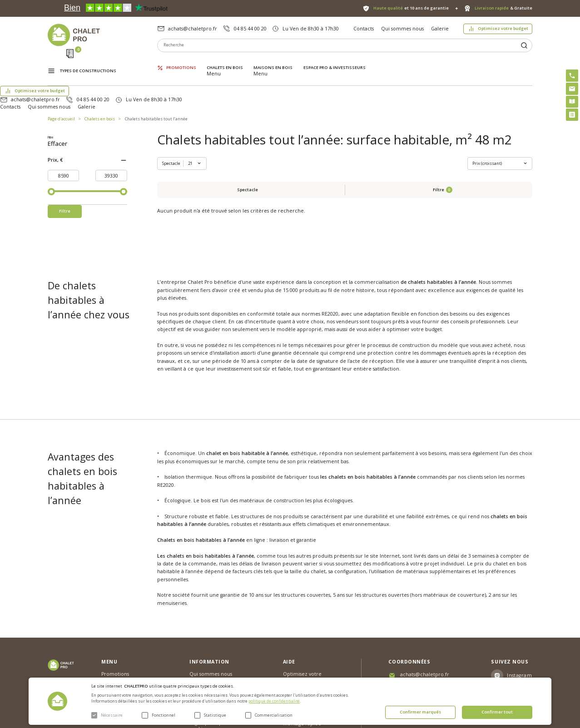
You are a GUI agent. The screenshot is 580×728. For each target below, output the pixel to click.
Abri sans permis (302, 626)
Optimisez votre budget (503, 28)
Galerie (440, 29)
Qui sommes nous (402, 29)
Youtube (518, 641)
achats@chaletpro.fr (193, 29)
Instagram (519, 609)
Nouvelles (201, 619)
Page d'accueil (61, 83)
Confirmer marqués (420, 712)
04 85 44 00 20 (250, 29)
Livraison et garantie (213, 644)
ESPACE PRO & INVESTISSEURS (335, 61)
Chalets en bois (225, 61)
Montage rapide (302, 657)
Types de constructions (88, 62)
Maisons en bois (273, 61)
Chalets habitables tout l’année (156, 83)
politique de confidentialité (274, 701)
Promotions (181, 61)
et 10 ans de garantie (411, 8)
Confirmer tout (497, 712)
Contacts (364, 29)
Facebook (520, 625)
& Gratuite (503, 8)
